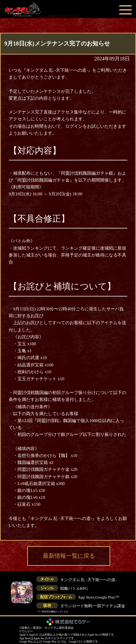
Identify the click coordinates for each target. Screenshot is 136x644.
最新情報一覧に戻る (69, 556)
